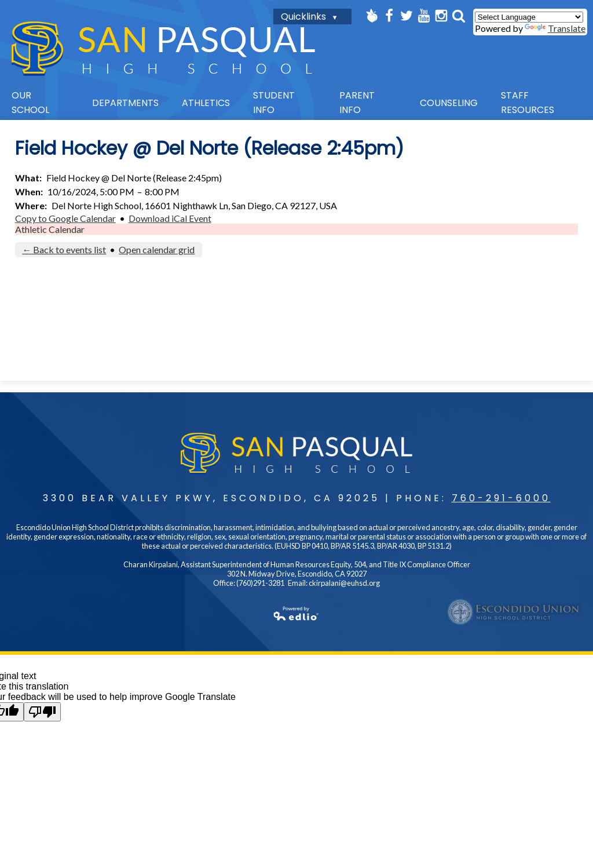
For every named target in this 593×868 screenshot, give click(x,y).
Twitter (407, 16)
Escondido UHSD (514, 612)
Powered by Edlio (164, 614)
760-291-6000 (501, 498)
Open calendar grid (157, 249)
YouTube (424, 16)
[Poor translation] (42, 712)
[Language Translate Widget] (529, 17)
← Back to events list (64, 249)
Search (459, 16)
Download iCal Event (170, 218)
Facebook (389, 16)
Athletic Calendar (50, 229)
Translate (555, 28)
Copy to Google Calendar (65, 218)
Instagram (441, 16)
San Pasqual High (163, 48)
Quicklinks (303, 17)
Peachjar (372, 16)
